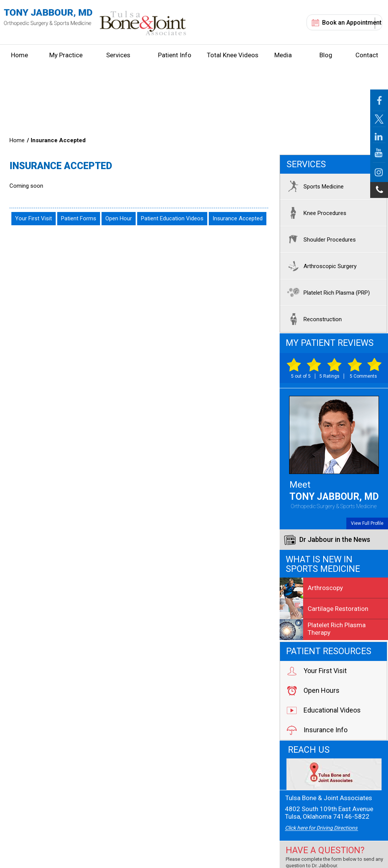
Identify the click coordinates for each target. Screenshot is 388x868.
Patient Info (175, 55)
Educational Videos (323, 710)
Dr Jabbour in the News (327, 540)
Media (283, 55)
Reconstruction (313, 319)
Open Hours (313, 691)
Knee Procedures (315, 213)
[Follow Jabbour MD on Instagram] (379, 172)
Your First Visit (34, 218)
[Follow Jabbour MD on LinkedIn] (379, 135)
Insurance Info (317, 730)
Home (20, 55)
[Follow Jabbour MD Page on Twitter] (379, 119)
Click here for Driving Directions (321, 828)
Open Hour (119, 218)
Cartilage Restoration (324, 609)
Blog (326, 55)
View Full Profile (367, 523)
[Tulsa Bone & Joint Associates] (334, 774)
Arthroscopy (311, 588)
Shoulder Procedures (320, 239)
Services (118, 55)
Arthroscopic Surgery (320, 266)
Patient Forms (79, 218)
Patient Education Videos (172, 218)
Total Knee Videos (233, 55)
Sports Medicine (314, 186)
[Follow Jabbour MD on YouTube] (379, 153)
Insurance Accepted (238, 218)
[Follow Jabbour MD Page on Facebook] (379, 100)
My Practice (66, 55)
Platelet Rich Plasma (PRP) (327, 292)
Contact (367, 55)
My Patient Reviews (330, 343)
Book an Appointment (352, 23)
